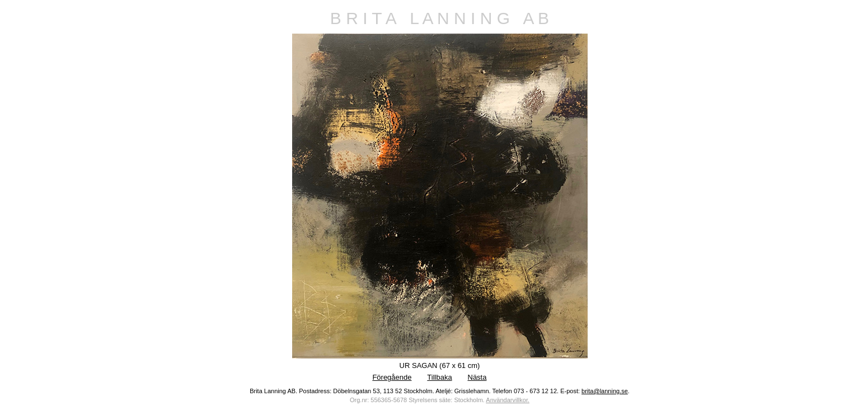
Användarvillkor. (508, 400)
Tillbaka (439, 377)
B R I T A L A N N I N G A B (440, 18)
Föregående (392, 377)
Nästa (477, 377)
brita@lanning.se (605, 391)
